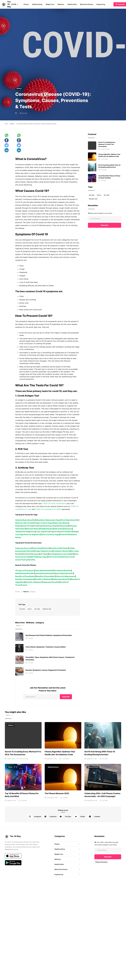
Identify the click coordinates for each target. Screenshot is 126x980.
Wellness (60, 4)
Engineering (100, 4)
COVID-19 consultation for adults (48, 507)
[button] (14, 4)
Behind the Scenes (86, 4)
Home (6, 124)
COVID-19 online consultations (54, 501)
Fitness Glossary (101, 860)
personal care (47, 606)
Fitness (26, 4)
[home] (4, 4)
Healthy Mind (72, 4)
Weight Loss (50, 4)
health (30, 606)
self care (37, 606)
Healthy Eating (37, 4)
